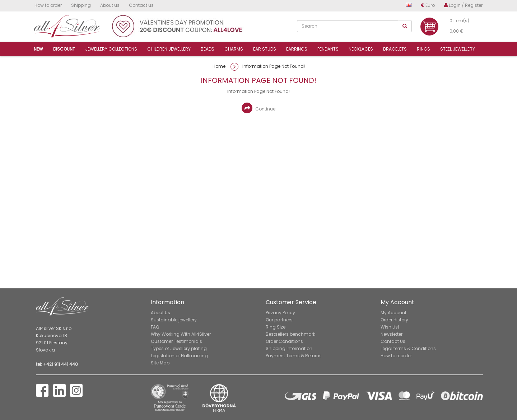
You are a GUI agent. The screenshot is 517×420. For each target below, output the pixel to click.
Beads (208, 49)
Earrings (297, 49)
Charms (234, 49)
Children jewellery (169, 49)
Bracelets (395, 49)
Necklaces (361, 49)
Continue (258, 108)
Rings (423, 49)
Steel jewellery (458, 49)
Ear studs (265, 49)
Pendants (328, 49)
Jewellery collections (111, 49)
